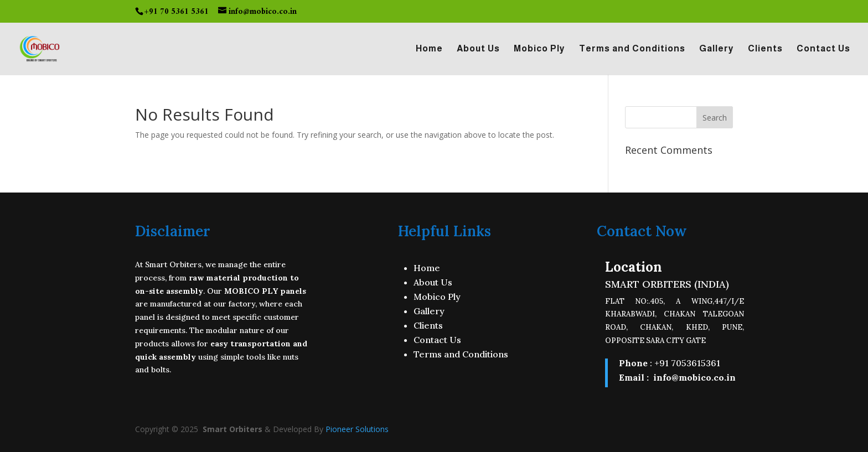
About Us (478, 49)
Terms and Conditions (632, 49)
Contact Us (823, 49)
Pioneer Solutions (357, 429)
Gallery (717, 49)
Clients (765, 49)
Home (429, 49)
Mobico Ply (539, 49)
